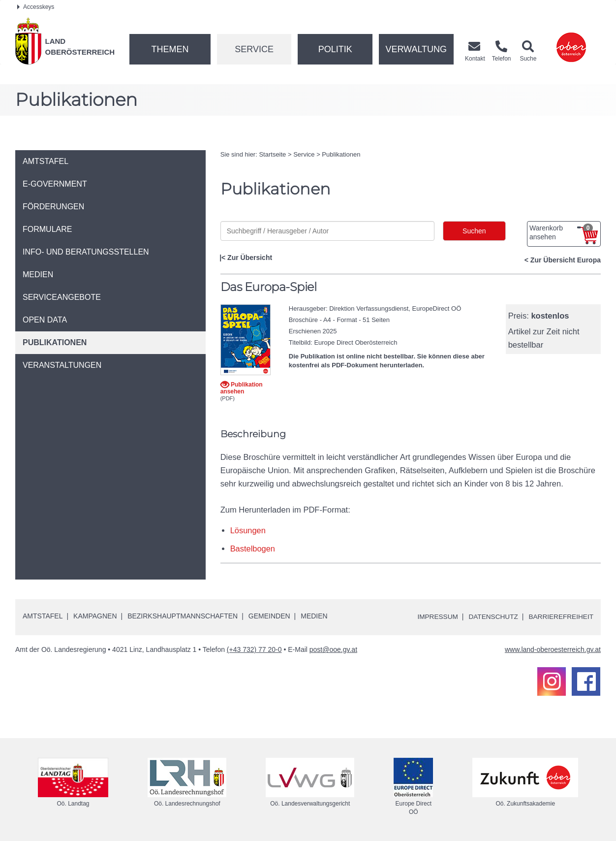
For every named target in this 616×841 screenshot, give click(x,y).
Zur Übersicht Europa (566, 260)
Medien (314, 616)
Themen (170, 49)
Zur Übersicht (250, 258)
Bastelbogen (253, 549)
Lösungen (248, 530)
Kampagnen (95, 616)
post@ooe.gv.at (333, 649)
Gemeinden (269, 616)
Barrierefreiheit (560, 616)
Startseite (272, 154)
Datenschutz (491, 616)
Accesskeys (36, 7)
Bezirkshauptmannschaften (183, 616)
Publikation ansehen (242, 388)
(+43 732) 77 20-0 (254, 649)
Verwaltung (416, 49)
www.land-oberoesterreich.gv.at (553, 649)
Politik (335, 49)
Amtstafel (43, 616)
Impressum (434, 616)
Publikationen (341, 154)
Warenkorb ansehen (561, 232)
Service (254, 49)
